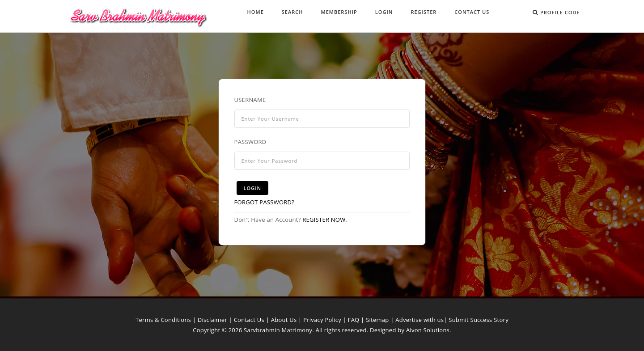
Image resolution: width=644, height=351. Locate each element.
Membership (339, 12)
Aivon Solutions (428, 330)
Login (384, 12)
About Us (284, 320)
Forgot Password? (265, 202)
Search (292, 12)
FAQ (354, 320)
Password (250, 142)
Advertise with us (419, 320)
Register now (324, 220)
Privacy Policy (322, 320)
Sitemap (377, 320)
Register (424, 12)
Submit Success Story (479, 320)
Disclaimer (212, 320)
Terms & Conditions (163, 320)
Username (250, 100)
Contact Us (472, 12)
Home (256, 12)
